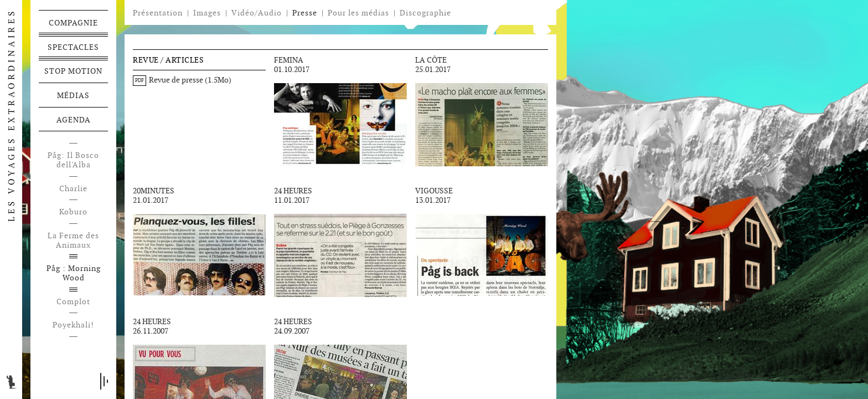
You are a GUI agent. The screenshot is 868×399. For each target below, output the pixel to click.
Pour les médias (358, 13)
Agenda (74, 120)
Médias (73, 95)
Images (207, 13)
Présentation (158, 13)
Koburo (73, 212)
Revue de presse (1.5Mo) (182, 80)
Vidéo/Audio (257, 13)
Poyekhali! (73, 325)
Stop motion (73, 71)
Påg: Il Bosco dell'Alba (73, 160)
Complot (73, 302)
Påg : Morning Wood (74, 273)
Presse (305, 13)
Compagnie (73, 23)
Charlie (73, 189)
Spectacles (73, 47)
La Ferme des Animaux (73, 241)
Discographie (425, 13)
